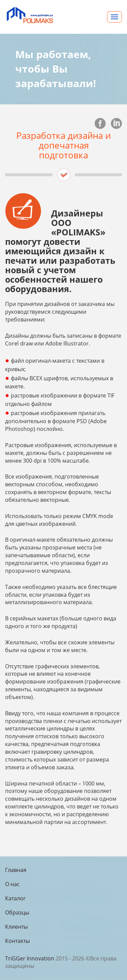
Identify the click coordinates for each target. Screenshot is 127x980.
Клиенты (16, 927)
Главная (16, 870)
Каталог (15, 898)
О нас (12, 884)
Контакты (17, 941)
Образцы (17, 912)
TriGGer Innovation (30, 958)
